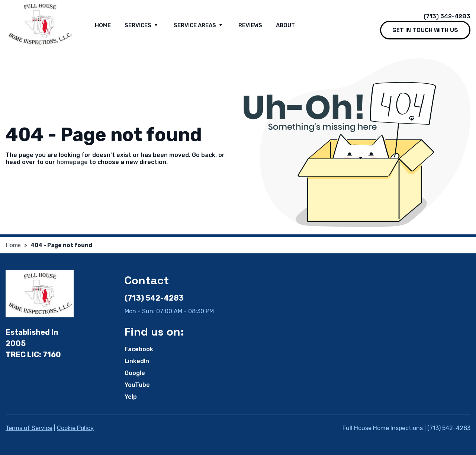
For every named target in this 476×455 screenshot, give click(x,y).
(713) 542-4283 (447, 16)
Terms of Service (29, 428)
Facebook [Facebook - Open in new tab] (139, 349)
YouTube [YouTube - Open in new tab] (137, 385)
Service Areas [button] (199, 26)
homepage (72, 162)
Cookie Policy (75, 428)
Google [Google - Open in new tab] (135, 373)
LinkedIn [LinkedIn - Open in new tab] (137, 361)
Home (103, 25)
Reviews (250, 25)
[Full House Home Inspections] (40, 24)
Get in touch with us (425, 30)
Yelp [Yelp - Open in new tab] (131, 397)
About (285, 25)
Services (142, 26)
